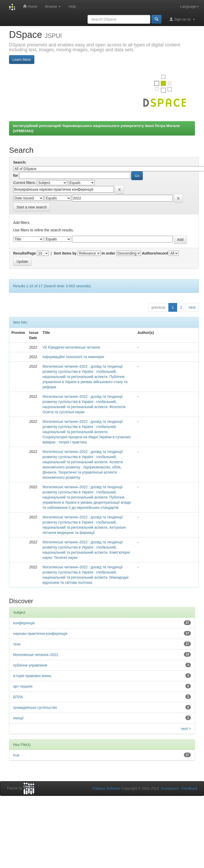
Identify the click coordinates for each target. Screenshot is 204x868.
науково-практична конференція (40, 634)
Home (30, 6)
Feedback (190, 788)
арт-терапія (23, 686)
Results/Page (25, 253)
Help (72, 6)
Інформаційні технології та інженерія (73, 357)
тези (17, 644)
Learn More (22, 60)
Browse (53, 6)
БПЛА (18, 697)
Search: (20, 162)
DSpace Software (107, 788)
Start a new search (32, 207)
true (16, 755)
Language (190, 6)
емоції (18, 718)
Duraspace (170, 788)
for (16, 175)
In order (108, 253)
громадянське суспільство (35, 707)
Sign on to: (182, 19)
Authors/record (155, 253)
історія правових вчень (32, 676)
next (192, 307)
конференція (24, 623)
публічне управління (30, 665)
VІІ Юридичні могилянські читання (71, 347)
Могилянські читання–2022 (36, 655)
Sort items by (65, 253)
